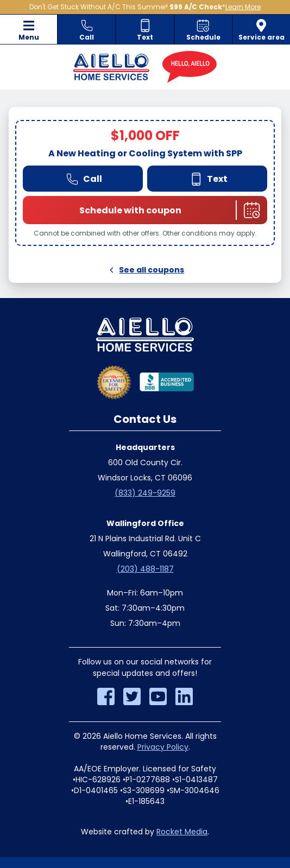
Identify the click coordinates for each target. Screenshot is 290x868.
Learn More (243, 7)
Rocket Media (182, 832)
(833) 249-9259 (145, 493)
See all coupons (145, 270)
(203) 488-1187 (145, 569)
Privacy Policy (163, 747)
